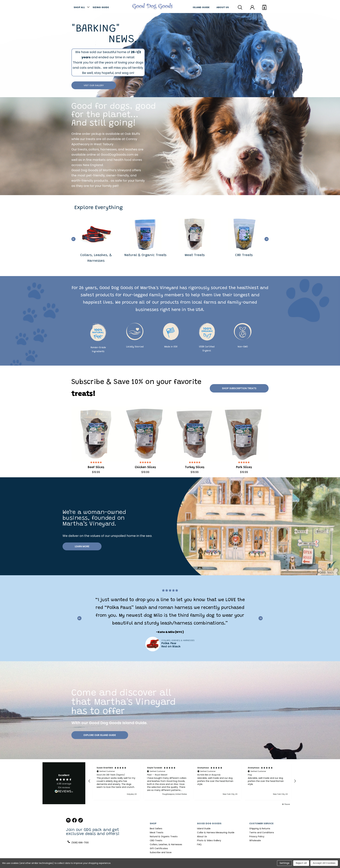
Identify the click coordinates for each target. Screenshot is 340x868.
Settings (285, 863)
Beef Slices (96, 467)
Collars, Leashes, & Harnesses (166, 844)
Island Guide (201, 7)
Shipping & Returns (260, 829)
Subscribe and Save (161, 852)
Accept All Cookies (324, 863)
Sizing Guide (101, 7)
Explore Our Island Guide (100, 735)
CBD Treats (156, 840)
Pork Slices (244, 467)
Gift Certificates (159, 848)
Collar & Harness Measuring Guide (216, 832)
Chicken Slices (145, 467)
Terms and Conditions (262, 832)
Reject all (301, 863)
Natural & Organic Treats (164, 836)
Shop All (79, 7)
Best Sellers (156, 829)
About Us (223, 7)
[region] (192, 781)
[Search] (240, 7)
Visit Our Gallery (94, 85)
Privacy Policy (257, 836)
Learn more (82, 546)
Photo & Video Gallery (209, 840)
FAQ (199, 844)
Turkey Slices (195, 467)
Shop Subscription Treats (239, 388)
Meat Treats (157, 832)
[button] (73, 239)
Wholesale (255, 840)
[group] (96, 239)
